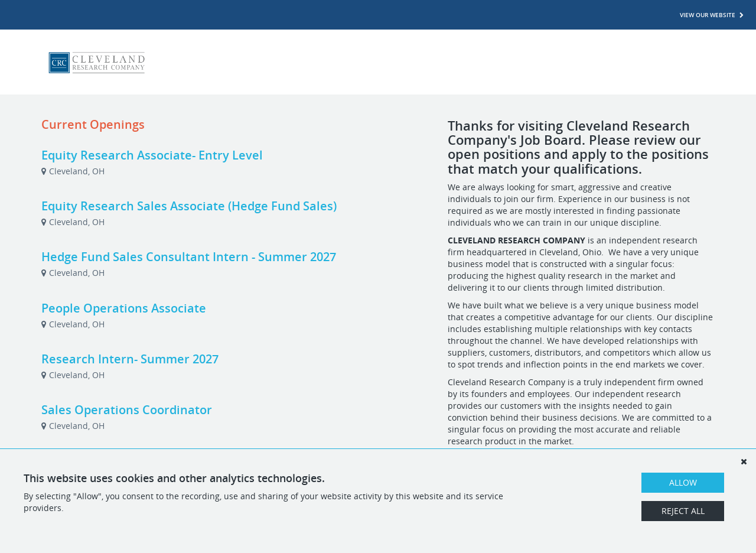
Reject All (683, 511)
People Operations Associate (124, 308)
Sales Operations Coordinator (127, 410)
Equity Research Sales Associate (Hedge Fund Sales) (189, 206)
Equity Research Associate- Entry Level (152, 155)
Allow (683, 482)
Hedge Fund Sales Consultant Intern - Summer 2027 (189, 257)
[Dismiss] (744, 461)
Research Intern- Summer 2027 (130, 359)
